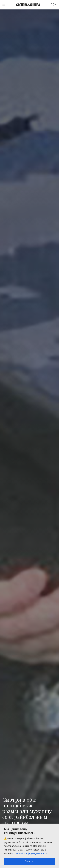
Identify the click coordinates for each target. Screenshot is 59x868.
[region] (29, 846)
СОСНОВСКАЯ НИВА (28, 5)
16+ (54, 4)
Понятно (30, 861)
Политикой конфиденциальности (29, 853)
